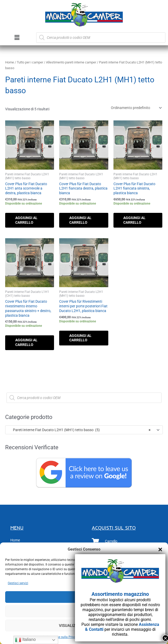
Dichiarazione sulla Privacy (60, 637)
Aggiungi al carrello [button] (27, 220)
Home (10, 62)
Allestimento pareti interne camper (71, 62)
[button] (160, 549)
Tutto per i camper (30, 62)
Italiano (25, 640)
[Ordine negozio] (135, 108)
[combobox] (84, 430)
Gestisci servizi (18, 583)
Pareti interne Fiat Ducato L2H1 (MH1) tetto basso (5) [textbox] (79, 430)
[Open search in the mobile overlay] (101, 38)
